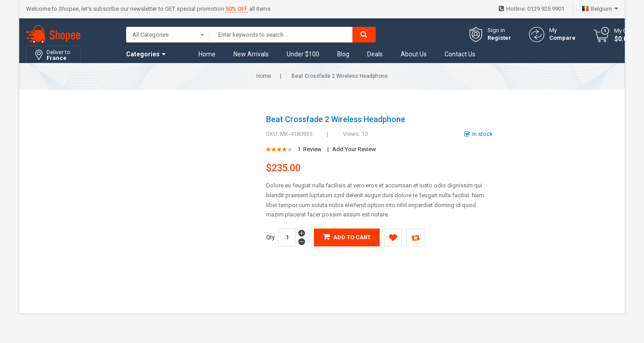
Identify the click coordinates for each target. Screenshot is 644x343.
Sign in (496, 30)
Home (264, 76)
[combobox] (281, 35)
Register (499, 38)
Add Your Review (354, 149)
